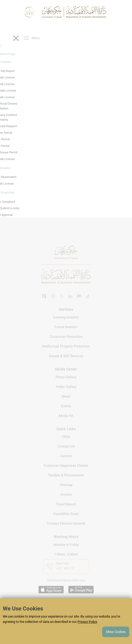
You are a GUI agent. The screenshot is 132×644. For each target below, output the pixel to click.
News (66, 402)
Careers (66, 462)
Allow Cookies (116, 632)
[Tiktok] (88, 302)
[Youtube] (79, 302)
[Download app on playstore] (81, 596)
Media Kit (66, 422)
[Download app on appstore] (51, 596)
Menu (32, 45)
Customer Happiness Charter (66, 472)
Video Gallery (66, 393)
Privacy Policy (87, 622)
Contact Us (66, 452)
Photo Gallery (66, 383)
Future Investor (66, 333)
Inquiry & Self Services (66, 362)
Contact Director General (66, 530)
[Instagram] (53, 302)
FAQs (66, 443)
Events (66, 412)
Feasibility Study (66, 520)
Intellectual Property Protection (66, 352)
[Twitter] (62, 302)
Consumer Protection (66, 342)
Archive (66, 501)
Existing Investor (66, 323)
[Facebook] (44, 302)
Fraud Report (66, 510)
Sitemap (66, 491)
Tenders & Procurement (66, 481)
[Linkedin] (70, 302)
